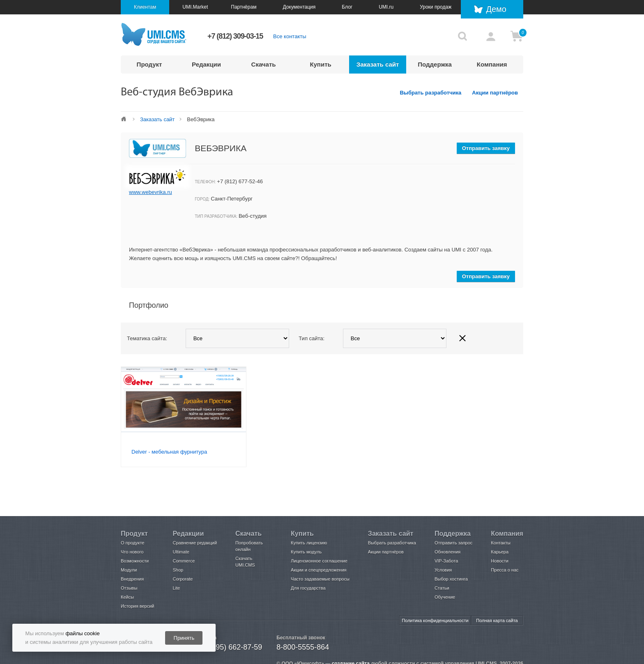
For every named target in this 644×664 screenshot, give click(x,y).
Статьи (442, 588)
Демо (496, 9)
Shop (178, 570)
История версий (137, 606)
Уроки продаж (436, 7)
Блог (347, 7)
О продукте (132, 543)
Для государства (308, 588)
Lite (176, 588)
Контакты (501, 543)
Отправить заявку (486, 148)
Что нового (132, 552)
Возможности (135, 561)
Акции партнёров (495, 93)
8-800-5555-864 (303, 647)
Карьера (500, 552)
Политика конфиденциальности (435, 620)
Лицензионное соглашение (319, 561)
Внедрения (132, 579)
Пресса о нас (505, 570)
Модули (129, 570)
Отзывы (129, 588)
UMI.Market (195, 7)
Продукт (149, 64)
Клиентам (145, 7)
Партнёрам (244, 7)
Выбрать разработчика (430, 93)
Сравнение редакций (195, 543)
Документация (299, 7)
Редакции (206, 64)
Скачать (264, 64)
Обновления (447, 552)
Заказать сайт (378, 64)
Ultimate (181, 552)
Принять (184, 638)
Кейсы (127, 597)
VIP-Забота (446, 561)
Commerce (184, 561)
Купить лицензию (309, 543)
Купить (320, 64)
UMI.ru (386, 7)
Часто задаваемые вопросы (320, 579)
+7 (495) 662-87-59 (231, 647)
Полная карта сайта (497, 620)
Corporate (183, 579)
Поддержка (435, 64)
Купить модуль (306, 552)
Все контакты (290, 36)
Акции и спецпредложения (319, 570)
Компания (492, 64)
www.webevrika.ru (151, 192)
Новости (500, 561)
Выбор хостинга (451, 579)
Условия (443, 570)
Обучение (445, 597)
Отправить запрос (453, 543)
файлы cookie (82, 633)
